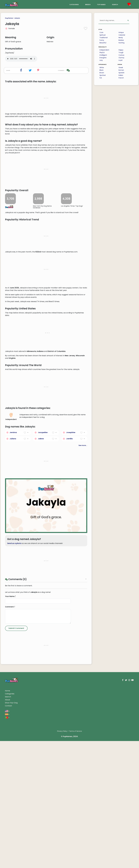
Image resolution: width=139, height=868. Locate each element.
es (7, 841)
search (115, 4)
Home (7, 818)
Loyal (120, 60)
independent (11, 544)
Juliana (13, 566)
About (8, 827)
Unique (121, 32)
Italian (121, 75)
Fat (101, 78)
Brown (102, 73)
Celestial (122, 35)
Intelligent (103, 55)
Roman (121, 70)
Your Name (10, 723)
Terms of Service (75, 858)
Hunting (121, 43)
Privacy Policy (62, 858)
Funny (102, 40)
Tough (121, 52)
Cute (101, 32)
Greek (121, 68)
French (121, 78)
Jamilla (69, 566)
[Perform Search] (128, 21)
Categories (10, 821)
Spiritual (102, 35)
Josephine (71, 559)
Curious (121, 55)
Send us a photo (14, 670)
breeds (88, 4)
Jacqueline (43, 559)
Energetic (103, 58)
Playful (102, 52)
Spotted (103, 75)
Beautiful (103, 43)
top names (101, 4)
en (7, 838)
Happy (121, 50)
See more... (83, 572)
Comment (10, 734)
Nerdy (121, 38)
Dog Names (9, 18)
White (102, 68)
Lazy (101, 60)
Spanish (121, 73)
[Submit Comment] (16, 755)
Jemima (13, 559)
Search (8, 824)
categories (74, 4)
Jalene (41, 566)
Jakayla (17, 18)
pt (7, 844)
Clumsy (121, 58)
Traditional (103, 38)
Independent (104, 50)
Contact (8, 833)
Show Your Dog (11, 830)
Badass (121, 40)
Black (101, 70)
